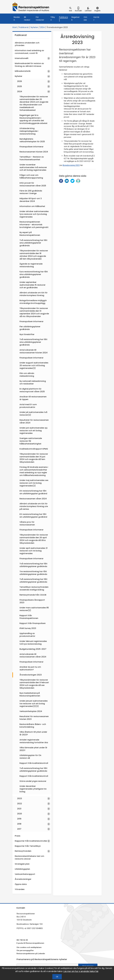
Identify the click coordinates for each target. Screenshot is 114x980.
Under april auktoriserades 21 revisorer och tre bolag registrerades (33, 551)
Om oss (85, 19)
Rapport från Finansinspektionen (29, 617)
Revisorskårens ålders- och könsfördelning (33, 726)
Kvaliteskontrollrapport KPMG (34, 449)
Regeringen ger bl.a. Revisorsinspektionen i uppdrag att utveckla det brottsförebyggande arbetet (33, 119)
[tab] (70, 9)
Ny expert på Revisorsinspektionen (30, 234)
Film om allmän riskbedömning (27, 375)
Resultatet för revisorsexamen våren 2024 (34, 421)
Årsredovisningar (23, 879)
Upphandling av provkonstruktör (27, 635)
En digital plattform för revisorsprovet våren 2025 (32, 390)
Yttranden (20, 889)
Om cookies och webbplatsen (29, 947)
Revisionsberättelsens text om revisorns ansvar (29, 857)
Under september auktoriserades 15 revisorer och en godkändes (32, 285)
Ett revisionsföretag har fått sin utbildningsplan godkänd (33, 492)
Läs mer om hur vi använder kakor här (81, 971)
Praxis (18, 836)
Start (15, 27)
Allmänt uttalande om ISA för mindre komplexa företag (33, 294)
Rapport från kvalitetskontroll (34, 763)
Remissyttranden (23, 851)
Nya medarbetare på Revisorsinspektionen (30, 694)
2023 (20, 798)
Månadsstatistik (23, 71)
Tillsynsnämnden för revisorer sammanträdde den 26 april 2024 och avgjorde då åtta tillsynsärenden (34, 539)
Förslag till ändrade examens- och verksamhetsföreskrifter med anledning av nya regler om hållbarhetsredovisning (34, 471)
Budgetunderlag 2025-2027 (33, 649)
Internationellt (22, 58)
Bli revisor (27, 19)
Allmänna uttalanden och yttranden (27, 44)
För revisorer (40, 19)
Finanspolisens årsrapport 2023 (32, 601)
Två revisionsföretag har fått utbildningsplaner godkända (33, 565)
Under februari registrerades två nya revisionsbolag (33, 643)
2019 (19, 819)
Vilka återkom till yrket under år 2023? (33, 733)
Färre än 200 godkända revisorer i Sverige (31, 192)
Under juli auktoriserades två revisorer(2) (33, 414)
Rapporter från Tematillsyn (28, 846)
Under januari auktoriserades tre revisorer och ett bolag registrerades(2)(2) (34, 704)
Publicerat (63, 19)
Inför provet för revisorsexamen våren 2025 (33, 184)
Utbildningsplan (22, 869)
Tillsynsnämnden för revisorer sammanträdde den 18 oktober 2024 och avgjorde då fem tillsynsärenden (34, 255)
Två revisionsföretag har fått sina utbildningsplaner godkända (33, 243)
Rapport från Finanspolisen (33, 623)
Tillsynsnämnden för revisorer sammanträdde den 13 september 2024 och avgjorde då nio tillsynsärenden (34, 312)
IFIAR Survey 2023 (28, 628)
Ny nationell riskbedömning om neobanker (33, 382)
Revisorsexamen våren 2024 (33, 499)
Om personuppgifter (25, 950)
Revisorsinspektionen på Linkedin (31, 954)
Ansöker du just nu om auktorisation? (30, 668)
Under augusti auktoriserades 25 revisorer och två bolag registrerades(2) (34, 365)
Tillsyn (53, 19)
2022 (20, 804)
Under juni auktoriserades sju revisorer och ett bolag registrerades (33, 431)
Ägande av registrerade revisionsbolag (31, 265)
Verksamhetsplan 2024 (31, 711)
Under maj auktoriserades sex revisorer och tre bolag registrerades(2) (34, 483)
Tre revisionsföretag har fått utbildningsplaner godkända (33, 573)
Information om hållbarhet (32, 206)
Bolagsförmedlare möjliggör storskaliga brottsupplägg (33, 302)
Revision (17, 19)
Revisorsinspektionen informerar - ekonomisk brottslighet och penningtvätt (34, 225)
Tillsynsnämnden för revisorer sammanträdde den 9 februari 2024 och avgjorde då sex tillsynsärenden (34, 684)
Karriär (96, 19)
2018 (19, 824)
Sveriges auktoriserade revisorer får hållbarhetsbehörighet (31, 441)
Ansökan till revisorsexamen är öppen (33, 398)
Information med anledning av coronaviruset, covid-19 (29, 52)
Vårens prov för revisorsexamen (27, 523)
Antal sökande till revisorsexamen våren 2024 (33, 656)
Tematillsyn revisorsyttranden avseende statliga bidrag (34, 588)
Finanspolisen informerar (31, 147)
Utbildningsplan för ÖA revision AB (30, 757)
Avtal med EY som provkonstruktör (28, 406)
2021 (19, 809)
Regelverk (76, 19)
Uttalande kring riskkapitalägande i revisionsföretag (29, 131)
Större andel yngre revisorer (33, 781)
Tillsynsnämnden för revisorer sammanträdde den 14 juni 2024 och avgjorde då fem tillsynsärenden (34, 458)
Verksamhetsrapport (25, 874)
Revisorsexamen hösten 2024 (34, 152)
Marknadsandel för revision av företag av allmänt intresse (29, 65)
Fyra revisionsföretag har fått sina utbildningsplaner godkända (34, 274)
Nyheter (34, 27)
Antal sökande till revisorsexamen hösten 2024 (33, 351)
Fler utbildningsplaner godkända (30, 328)
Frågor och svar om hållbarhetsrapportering (31, 176)
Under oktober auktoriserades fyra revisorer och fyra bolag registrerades (34, 214)
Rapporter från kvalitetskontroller (31, 841)
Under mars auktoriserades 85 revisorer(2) (34, 609)
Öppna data (21, 884)
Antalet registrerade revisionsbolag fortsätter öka (34, 741)
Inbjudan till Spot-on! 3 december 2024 (31, 200)
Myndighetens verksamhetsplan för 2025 (32, 140)
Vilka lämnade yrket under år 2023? (33, 749)
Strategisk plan (22, 864)
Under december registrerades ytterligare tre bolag (33, 789)
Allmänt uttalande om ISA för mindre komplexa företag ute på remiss (34, 506)
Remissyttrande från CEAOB (33, 595)
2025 (20, 86)
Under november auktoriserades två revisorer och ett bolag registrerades (33, 167)
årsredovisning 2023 (71, 165)
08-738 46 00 (22, 940)
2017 (19, 829)
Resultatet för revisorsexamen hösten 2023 (34, 718)
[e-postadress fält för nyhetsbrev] (47, 966)
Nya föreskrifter (27, 334)
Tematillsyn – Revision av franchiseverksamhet (32, 158)
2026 (20, 81)
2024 (42, 27)
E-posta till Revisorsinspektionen (30, 943)
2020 (20, 814)
